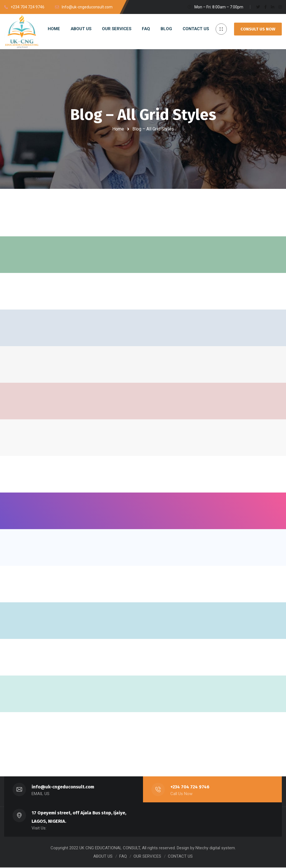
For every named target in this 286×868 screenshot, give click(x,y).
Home (118, 129)
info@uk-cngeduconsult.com (63, 787)
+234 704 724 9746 (190, 787)
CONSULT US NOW (258, 29)
